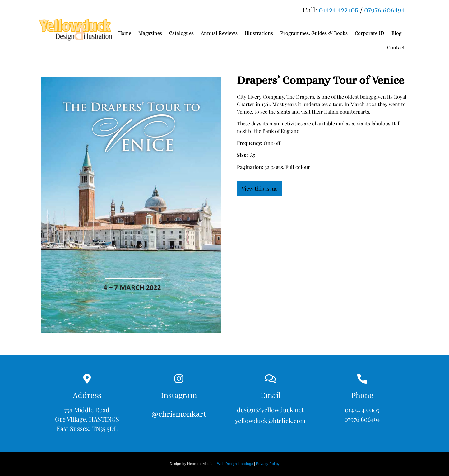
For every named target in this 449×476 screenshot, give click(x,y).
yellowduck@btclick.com (270, 420)
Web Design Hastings (235, 464)
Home (125, 33)
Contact (396, 47)
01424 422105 (338, 10)
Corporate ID (370, 33)
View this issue (260, 189)
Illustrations (259, 33)
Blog (396, 33)
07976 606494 (384, 10)
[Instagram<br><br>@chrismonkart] (179, 379)
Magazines (150, 33)
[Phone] (362, 379)
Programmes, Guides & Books (314, 33)
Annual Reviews (219, 33)
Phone (362, 395)
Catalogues (181, 33)
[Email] (271, 379)
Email (271, 395)
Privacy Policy (268, 464)
